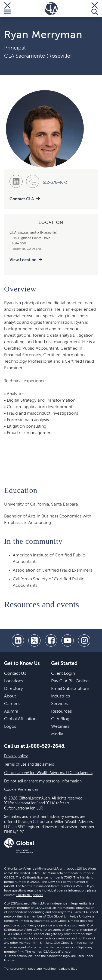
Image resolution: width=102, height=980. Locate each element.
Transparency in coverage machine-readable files (41, 969)
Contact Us (15, 674)
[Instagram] (84, 640)
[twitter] (34, 640)
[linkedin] (18, 640)
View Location (23, 260)
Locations (14, 681)
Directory (13, 689)
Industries (61, 696)
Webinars (60, 727)
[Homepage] (51, 9)
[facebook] (51, 640)
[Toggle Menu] (7, 9)
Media (57, 734)
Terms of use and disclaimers (29, 765)
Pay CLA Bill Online (70, 681)
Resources (61, 712)
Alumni (11, 712)
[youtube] (68, 640)
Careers (12, 704)
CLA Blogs (61, 719)
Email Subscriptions (70, 689)
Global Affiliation (20, 719)
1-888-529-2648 (45, 746)
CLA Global (43, 908)
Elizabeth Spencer (30, 895)
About (10, 696)
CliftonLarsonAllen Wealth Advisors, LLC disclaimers (48, 773)
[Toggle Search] (95, 9)
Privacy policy (16, 756)
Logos (10, 727)
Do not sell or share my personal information (43, 781)
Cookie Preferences (21, 790)
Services (59, 704)
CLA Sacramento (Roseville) (38, 56)
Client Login (63, 674)
